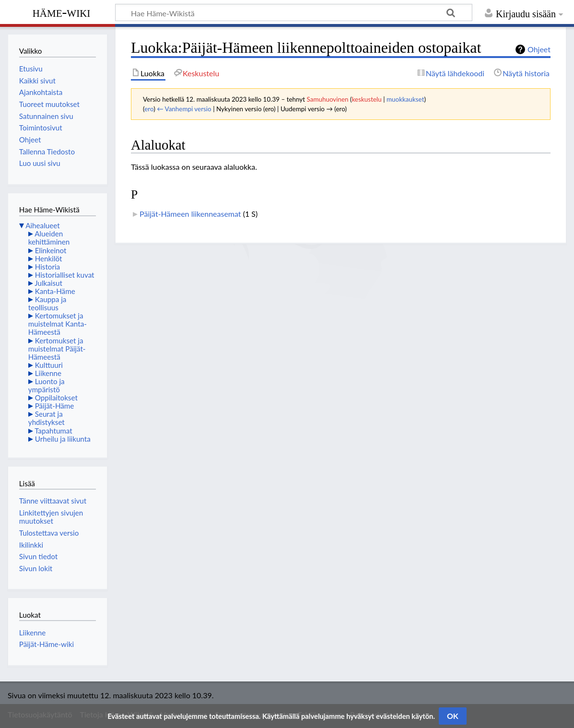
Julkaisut (48, 283)
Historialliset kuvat (65, 275)
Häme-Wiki (62, 12)
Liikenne (48, 373)
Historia (47, 267)
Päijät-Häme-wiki (47, 644)
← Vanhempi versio (184, 109)
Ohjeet (539, 49)
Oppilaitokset (56, 398)
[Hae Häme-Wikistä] (294, 12)
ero (149, 109)
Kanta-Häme (55, 291)
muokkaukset (405, 99)
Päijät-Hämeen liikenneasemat (190, 214)
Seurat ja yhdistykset (47, 418)
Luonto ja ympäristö (47, 385)
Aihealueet (42, 225)
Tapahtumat (53, 431)
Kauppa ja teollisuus (47, 303)
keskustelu (367, 99)
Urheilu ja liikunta (63, 439)
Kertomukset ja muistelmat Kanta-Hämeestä (58, 324)
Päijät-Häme (55, 406)
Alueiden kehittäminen (49, 238)
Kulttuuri (49, 365)
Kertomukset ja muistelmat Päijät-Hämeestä (57, 349)
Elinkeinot (51, 250)
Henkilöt (49, 258)
